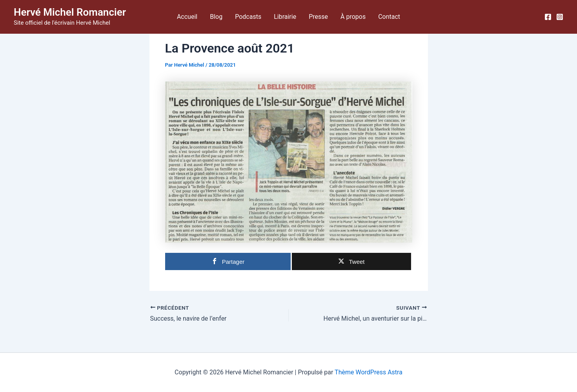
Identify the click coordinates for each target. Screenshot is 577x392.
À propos (353, 17)
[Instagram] (560, 17)
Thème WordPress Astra (369, 372)
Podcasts (248, 17)
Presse (318, 17)
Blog (216, 17)
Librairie (285, 17)
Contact (389, 17)
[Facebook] (548, 17)
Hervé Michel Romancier (70, 12)
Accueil (187, 17)
